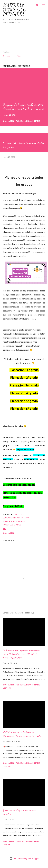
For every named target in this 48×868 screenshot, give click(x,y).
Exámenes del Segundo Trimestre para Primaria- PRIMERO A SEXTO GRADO (21, 654)
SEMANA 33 (22, 521)
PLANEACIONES (10, 521)
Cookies (7, 56)
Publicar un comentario (28, 121)
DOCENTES (19, 514)
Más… (19, 56)
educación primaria (13, 518)
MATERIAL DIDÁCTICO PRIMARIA (15, 10)
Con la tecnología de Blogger (24, 859)
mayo (26, 518)
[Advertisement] (18, 38)
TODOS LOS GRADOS (12, 525)
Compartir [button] (8, 121)
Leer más (7, 688)
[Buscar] (37, 5)
